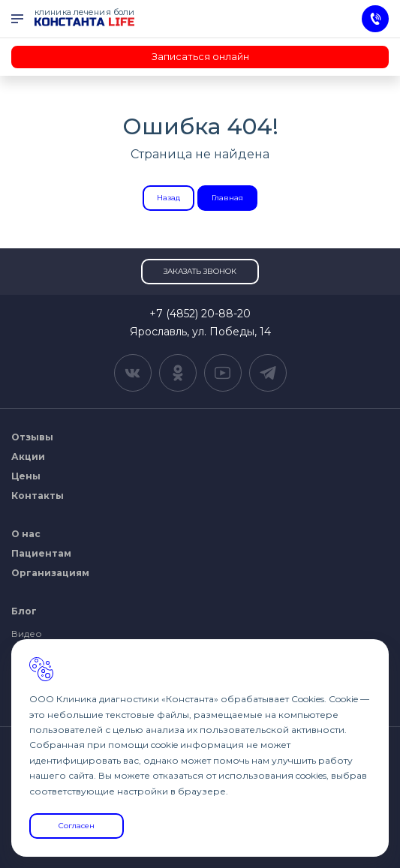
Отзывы (32, 437)
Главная (227, 198)
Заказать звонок (200, 271)
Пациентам (41, 553)
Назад (168, 198)
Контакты (38, 496)
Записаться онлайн (200, 56)
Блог (24, 611)
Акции (28, 457)
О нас (26, 534)
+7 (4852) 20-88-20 (200, 314)
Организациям (50, 573)
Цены (26, 476)
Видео (27, 634)
